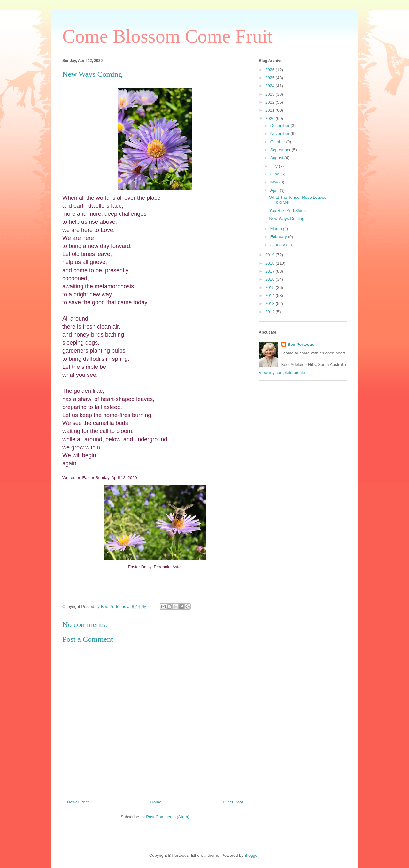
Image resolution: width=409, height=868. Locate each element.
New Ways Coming (287, 218)
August (277, 158)
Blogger (251, 855)
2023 (270, 94)
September (281, 150)
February (279, 237)
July (275, 166)
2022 (270, 102)
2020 (270, 118)
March (277, 229)
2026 (270, 70)
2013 (270, 303)
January (278, 245)
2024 (270, 86)
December (281, 125)
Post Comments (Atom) (168, 817)
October (278, 142)
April (275, 190)
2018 (270, 263)
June (275, 174)
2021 (270, 110)
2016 (270, 279)
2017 (270, 271)
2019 (270, 255)
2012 (270, 312)
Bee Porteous (301, 344)
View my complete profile (282, 372)
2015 (270, 287)
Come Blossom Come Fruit (167, 36)
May (275, 182)
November (281, 133)
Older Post (233, 802)
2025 (270, 78)
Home (156, 802)
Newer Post (78, 802)
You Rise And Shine (287, 210)
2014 (270, 295)
